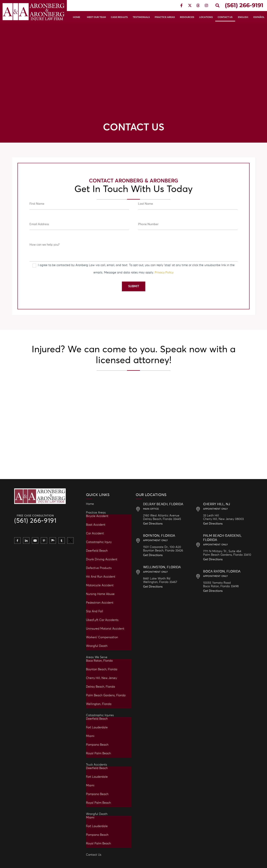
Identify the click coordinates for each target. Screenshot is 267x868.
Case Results (119, 17)
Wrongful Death (97, 646)
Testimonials (141, 17)
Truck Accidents (96, 765)
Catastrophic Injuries (100, 715)
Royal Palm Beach (98, 753)
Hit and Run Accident (101, 577)
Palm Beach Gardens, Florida (106, 695)
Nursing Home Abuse (100, 594)
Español (259, 17)
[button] (217, 6)
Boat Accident (96, 525)
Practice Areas (165, 17)
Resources (187, 17)
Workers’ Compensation (102, 637)
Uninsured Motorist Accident (105, 629)
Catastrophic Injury (99, 542)
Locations (206, 17)
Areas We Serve (97, 657)
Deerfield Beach (97, 551)
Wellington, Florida (99, 704)
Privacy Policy (164, 273)
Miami (90, 736)
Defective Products (99, 568)
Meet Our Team (96, 17)
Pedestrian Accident (100, 603)
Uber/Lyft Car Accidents (102, 620)
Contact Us (225, 17)
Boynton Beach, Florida (102, 669)
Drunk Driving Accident (102, 559)
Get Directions (153, 524)
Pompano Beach (97, 745)
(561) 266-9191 (35, 521)
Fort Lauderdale (97, 727)
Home (77, 17)
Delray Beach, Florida (101, 687)
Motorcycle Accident (100, 585)
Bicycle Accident (97, 516)
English (243, 17)
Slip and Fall (95, 611)
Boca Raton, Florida (99, 661)
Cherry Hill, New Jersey (101, 678)
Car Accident (95, 533)
